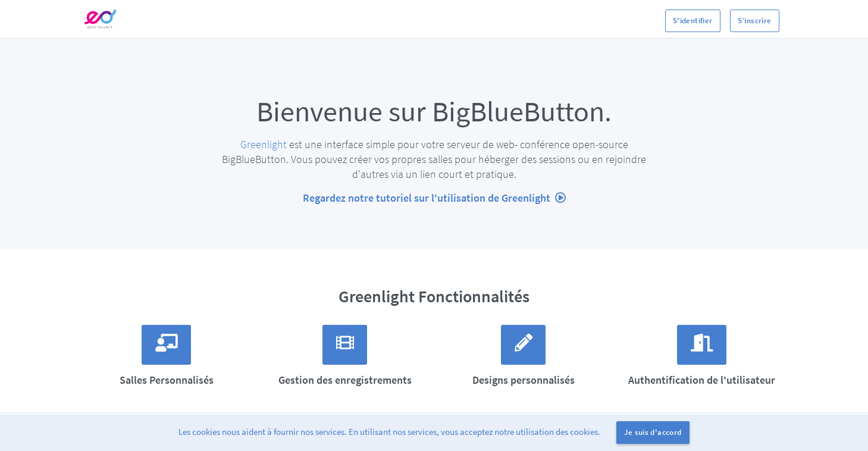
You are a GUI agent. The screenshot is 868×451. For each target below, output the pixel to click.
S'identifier (693, 21)
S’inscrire (755, 21)
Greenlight (264, 144)
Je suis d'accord (653, 432)
